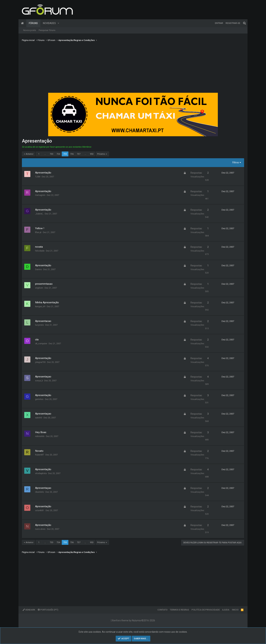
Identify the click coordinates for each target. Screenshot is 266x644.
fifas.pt (38, 232)
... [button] (45, 154)
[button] (58, 23)
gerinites (39, 399)
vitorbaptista (41, 473)
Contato (162, 610)
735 (65, 154)
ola (37, 340)
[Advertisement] (133, 68)
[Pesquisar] (244, 23)
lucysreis (39, 325)
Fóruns (33, 23)
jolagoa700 (40, 362)
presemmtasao (44, 284)
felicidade (40, 251)
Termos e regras (179, 610)
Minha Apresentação (47, 302)
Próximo (101, 154)
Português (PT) (48, 610)
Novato (39, 451)
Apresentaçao (43, 377)
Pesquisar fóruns (47, 30)
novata (39, 247)
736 (72, 154)
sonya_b (39, 381)
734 (58, 154)
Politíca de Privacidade (206, 610)
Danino (38, 269)
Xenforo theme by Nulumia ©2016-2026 (134, 620)
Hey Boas (41, 432)
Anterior (30, 154)
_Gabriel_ (39, 214)
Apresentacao (43, 321)
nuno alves (40, 529)
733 (51, 154)
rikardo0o (40, 492)
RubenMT (40, 455)
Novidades (49, 23)
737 (79, 154)
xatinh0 (39, 418)
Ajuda (226, 610)
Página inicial (22, 23)
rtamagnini (40, 195)
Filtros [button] (236, 162)
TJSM (38, 177)
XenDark (29, 610)
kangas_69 (40, 307)
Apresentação (43, 173)
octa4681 (40, 510)
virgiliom (39, 288)
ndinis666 (40, 436)
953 (92, 154)
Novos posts (30, 30)
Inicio (235, 610)
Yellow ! (40, 228)
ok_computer (41, 344)
